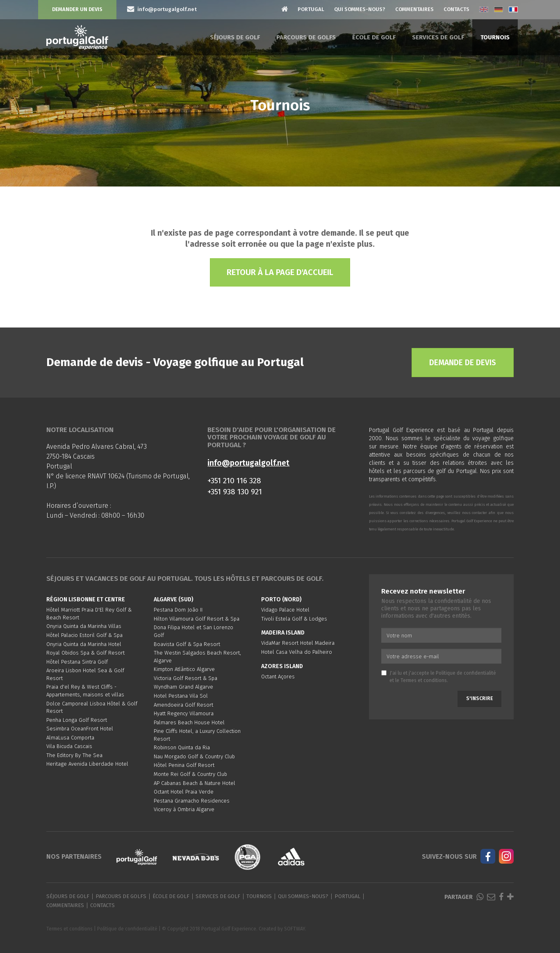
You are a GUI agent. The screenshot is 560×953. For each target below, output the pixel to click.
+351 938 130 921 (235, 492)
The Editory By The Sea (74, 755)
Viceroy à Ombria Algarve (184, 809)
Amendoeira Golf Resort (183, 705)
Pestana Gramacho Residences (192, 801)
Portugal (311, 9)
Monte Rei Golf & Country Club (190, 774)
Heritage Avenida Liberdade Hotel (87, 764)
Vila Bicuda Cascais (69, 746)
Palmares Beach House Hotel (189, 722)
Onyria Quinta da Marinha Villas (84, 626)
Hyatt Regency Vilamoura (184, 713)
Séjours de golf (235, 37)
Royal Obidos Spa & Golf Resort (85, 653)
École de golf (374, 37)
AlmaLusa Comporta (70, 738)
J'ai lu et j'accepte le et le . (439, 677)
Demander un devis (77, 9)
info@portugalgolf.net (248, 463)
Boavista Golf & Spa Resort (187, 644)
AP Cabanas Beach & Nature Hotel (195, 783)
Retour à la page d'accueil (280, 272)
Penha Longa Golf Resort (77, 720)
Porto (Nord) (281, 599)
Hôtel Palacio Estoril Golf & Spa (84, 635)
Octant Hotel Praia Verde (184, 792)
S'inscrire (479, 698)
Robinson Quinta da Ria (182, 747)
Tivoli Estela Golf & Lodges (294, 619)
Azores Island (282, 666)
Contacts (456, 9)
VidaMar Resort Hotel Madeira (298, 643)
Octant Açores (278, 677)
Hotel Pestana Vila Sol (181, 696)
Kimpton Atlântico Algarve (184, 669)
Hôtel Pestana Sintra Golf (77, 662)
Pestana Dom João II (178, 610)
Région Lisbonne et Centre (86, 599)
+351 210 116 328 (234, 481)
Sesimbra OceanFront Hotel (80, 729)
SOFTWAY (295, 929)
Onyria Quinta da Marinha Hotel (84, 644)
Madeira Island (283, 633)
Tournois (495, 37)
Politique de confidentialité (466, 673)
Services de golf (438, 37)
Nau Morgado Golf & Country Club (194, 756)
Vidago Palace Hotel (285, 610)
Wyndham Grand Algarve (183, 687)
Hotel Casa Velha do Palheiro (297, 652)
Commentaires (414, 9)
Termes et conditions (424, 680)
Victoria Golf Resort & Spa (186, 678)
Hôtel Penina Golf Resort (184, 765)
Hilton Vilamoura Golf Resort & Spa (197, 619)
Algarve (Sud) (174, 599)
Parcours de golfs (306, 37)
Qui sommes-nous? (360, 9)
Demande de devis (463, 363)
